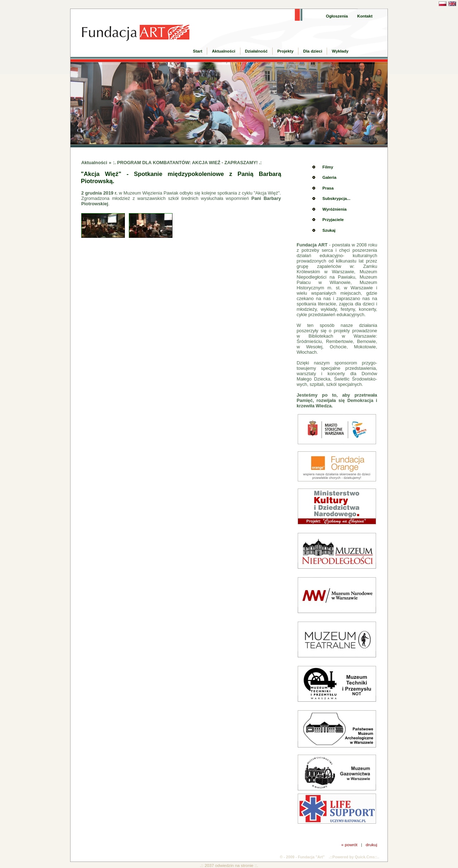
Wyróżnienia (335, 209)
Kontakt (365, 16)
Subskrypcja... (336, 198)
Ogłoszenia (337, 16)
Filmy (328, 167)
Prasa (328, 188)
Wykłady (340, 51)
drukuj (371, 845)
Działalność (256, 51)
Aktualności (223, 51)
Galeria (329, 177)
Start (198, 51)
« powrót (349, 845)
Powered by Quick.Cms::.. (356, 857)
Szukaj (329, 230)
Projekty (285, 51)
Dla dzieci (313, 51)
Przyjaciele (333, 220)
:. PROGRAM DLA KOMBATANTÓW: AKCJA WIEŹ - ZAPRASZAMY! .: (187, 163)
